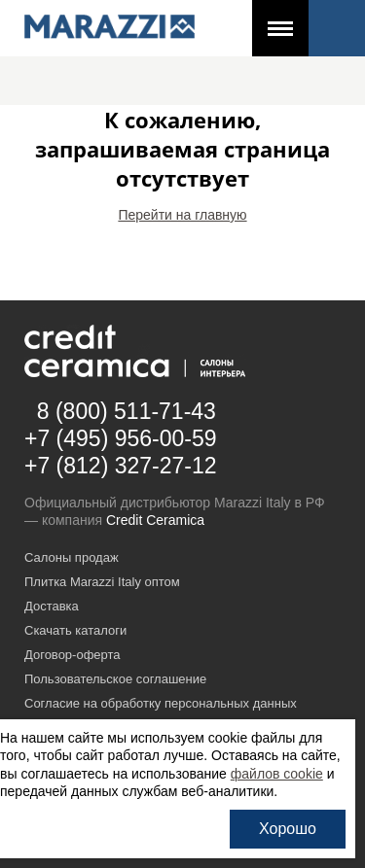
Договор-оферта (73, 655)
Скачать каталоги (75, 630)
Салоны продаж (72, 557)
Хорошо (288, 829)
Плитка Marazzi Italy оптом (102, 582)
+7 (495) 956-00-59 (121, 438)
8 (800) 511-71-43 (127, 411)
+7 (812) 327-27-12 (121, 466)
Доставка (52, 606)
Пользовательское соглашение (115, 679)
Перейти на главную (182, 215)
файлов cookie (277, 774)
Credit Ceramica (155, 520)
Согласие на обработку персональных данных (161, 703)
